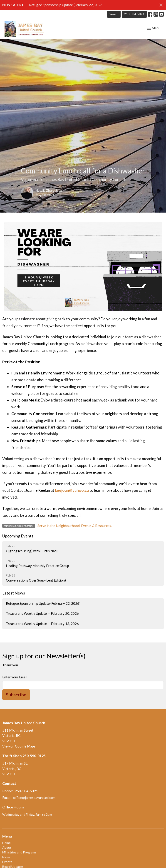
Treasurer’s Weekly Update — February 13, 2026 (42, 624)
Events (7, 862)
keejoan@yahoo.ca (72, 490)
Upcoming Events (18, 536)
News (6, 857)
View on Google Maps (19, 746)
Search (114, 14)
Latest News (14, 593)
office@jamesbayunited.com (34, 798)
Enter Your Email (15, 677)
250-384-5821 (134, 14)
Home (6, 843)
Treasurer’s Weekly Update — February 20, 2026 (42, 613)
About (7, 847)
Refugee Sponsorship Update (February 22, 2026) (66, 5)
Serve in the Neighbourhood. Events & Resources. (75, 526)
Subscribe (16, 695)
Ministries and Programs (19, 852)
